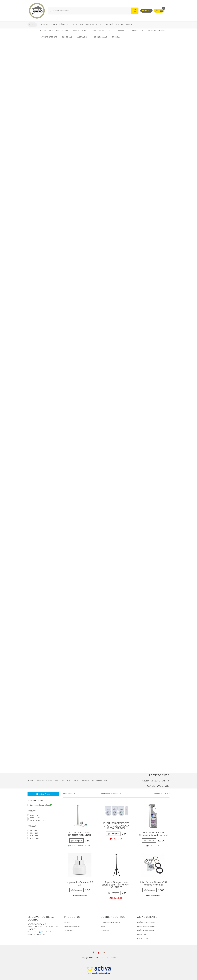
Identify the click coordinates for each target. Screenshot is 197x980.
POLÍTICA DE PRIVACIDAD (146, 930)
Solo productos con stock (40, 805)
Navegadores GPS (48, 37)
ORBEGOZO (34, 818)
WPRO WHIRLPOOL (36, 820)
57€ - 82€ (33, 836)
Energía (116, 37)
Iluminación (82, 37)
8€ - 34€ (32, 831)
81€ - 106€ (33, 838)
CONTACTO (105, 930)
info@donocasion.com (36, 934)
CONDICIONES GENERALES (147, 926)
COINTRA (33, 815)
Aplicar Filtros (43, 794)
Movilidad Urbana (157, 31)
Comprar (77, 841)
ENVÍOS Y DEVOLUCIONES (146, 922)
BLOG (103, 926)
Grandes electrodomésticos (54, 25)
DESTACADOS (69, 930)
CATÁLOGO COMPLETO (72, 926)
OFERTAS (67, 922)
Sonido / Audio (80, 31)
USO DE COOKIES (143, 938)
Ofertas (146, 11)
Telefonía (122, 31)
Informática (138, 31)
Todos (32, 25)
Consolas (67, 37)
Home (30, 781)
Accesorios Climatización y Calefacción (87, 781)
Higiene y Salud (100, 37)
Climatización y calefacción (87, 25)
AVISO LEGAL (142, 934)
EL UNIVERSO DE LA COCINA (110, 922)
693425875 (45, 932)
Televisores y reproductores (54, 31)
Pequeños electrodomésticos (121, 25)
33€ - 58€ (33, 833)
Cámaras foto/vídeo (102, 31)
